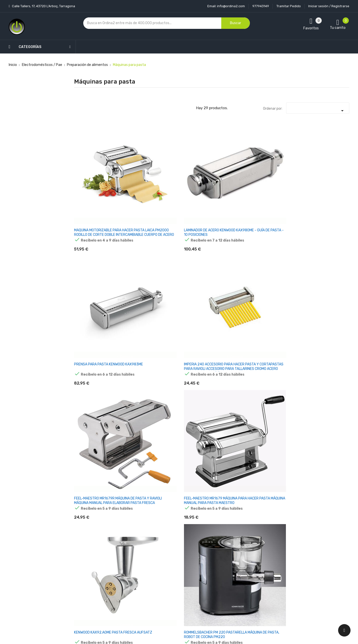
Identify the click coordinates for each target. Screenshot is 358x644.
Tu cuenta (216, 538)
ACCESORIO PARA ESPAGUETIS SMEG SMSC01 (278, 251)
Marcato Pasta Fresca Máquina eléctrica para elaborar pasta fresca (186, 408)
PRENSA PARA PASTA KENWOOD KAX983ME (185, 170)
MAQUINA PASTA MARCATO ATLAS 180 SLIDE (91, 329)
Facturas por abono (222, 583)
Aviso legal (168, 557)
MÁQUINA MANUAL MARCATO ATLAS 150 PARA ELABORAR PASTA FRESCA (235, 332)
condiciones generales (309, 566)
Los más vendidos (127, 557)
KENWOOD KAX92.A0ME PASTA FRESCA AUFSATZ (93, 251)
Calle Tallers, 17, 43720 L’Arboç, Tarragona (43, 6)
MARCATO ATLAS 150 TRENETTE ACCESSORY (93, 406)
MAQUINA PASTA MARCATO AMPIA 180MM (329, 249)
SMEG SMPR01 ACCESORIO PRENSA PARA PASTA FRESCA (232, 251)
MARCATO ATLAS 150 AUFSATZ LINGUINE (279, 327)
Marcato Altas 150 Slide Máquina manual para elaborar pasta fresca (187, 487)
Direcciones (215, 591)
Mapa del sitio (170, 591)
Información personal (223, 548)
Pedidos (212, 574)
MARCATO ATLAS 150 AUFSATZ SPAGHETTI (327, 327)
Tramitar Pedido (289, 6)
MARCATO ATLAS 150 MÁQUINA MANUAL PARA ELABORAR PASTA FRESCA (187, 332)
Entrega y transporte (176, 548)
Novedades (122, 548)
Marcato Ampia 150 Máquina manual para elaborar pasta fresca (327, 408)
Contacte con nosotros (178, 583)
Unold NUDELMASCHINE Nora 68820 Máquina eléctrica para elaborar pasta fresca (234, 489)
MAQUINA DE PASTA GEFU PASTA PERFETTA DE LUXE (187, 251)
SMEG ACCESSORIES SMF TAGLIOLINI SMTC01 (235, 406)
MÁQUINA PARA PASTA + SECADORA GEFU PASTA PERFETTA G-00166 (282, 487)
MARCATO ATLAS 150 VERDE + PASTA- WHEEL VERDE (282, 408)
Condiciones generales (177, 565)
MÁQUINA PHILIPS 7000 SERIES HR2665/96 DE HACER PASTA (140, 487)
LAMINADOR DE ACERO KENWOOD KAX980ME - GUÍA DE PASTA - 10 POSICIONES (140, 174)
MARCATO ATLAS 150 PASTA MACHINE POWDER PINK (138, 408)
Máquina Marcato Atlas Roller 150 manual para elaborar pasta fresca (92, 487)
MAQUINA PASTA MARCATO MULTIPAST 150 (138, 329)
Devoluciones (170, 574)
